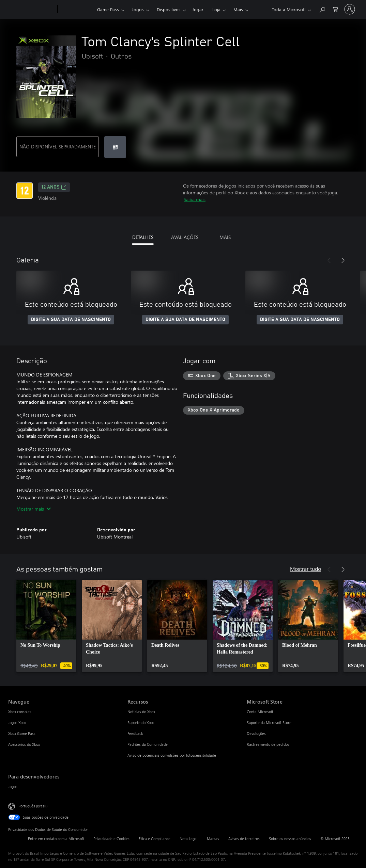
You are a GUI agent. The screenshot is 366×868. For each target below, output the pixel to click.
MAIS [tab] (225, 237)
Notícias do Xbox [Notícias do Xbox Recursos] (141, 712)
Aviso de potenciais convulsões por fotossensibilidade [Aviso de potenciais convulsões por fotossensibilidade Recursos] (172, 755)
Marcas (213, 839)
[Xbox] (77, 10)
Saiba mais (195, 199)
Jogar (198, 9)
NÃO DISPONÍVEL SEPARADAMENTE (58, 147)
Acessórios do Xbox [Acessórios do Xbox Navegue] (24, 744)
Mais (238, 9)
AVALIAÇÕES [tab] (185, 237)
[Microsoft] (32, 10)
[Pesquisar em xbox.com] (322, 9)
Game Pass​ (108, 9)
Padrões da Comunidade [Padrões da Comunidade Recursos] (148, 744)
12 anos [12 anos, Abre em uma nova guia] (54, 187)
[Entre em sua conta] (350, 9)
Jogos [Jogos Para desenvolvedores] (13, 786)
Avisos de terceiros (244, 839)
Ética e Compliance (155, 839)
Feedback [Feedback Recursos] (135, 733)
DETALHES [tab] (143, 237)
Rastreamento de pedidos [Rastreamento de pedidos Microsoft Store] (268, 744)
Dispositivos (169, 9)
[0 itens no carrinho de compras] (335, 9)
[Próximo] (343, 260)
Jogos (138, 9)
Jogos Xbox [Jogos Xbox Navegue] (17, 722)
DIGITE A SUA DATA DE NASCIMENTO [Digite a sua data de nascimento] (71, 320)
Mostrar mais (34, 509)
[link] (46, 626)
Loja (216, 9)
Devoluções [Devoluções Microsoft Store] (256, 733)
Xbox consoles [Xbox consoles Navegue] (20, 712)
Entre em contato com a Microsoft (56, 839)
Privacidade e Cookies (111, 839)
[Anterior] (329, 260)
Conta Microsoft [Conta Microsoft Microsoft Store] (260, 712)
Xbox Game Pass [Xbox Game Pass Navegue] (22, 733)
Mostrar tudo (306, 569)
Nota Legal (189, 839)
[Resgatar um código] (115, 147)
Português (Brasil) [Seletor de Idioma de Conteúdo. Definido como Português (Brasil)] (33, 806)
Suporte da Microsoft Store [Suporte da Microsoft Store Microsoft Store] (269, 722)
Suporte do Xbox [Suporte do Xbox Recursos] (141, 722)
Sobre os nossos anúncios (290, 839)
